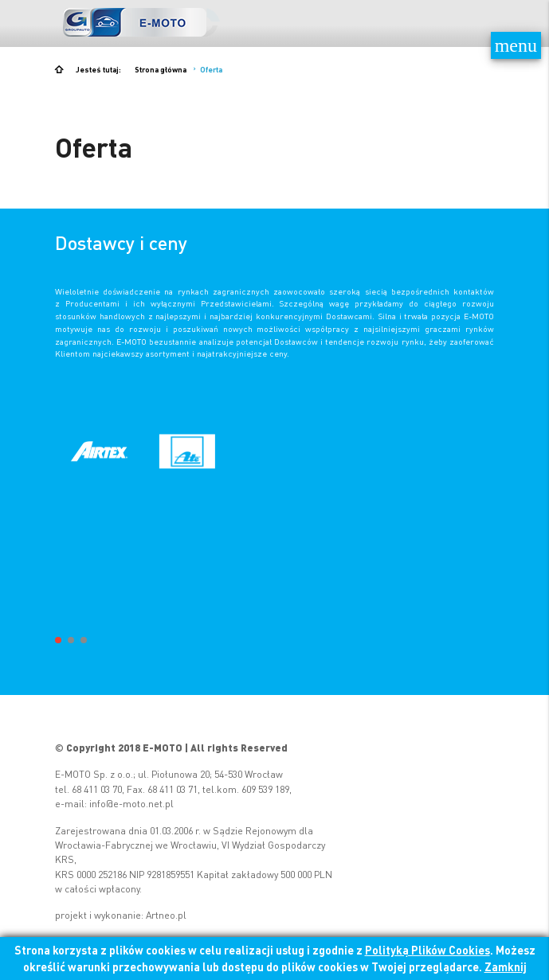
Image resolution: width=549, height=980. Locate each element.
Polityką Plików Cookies (427, 950)
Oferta (211, 69)
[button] (58, 640)
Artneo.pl (166, 915)
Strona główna (161, 69)
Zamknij (506, 966)
